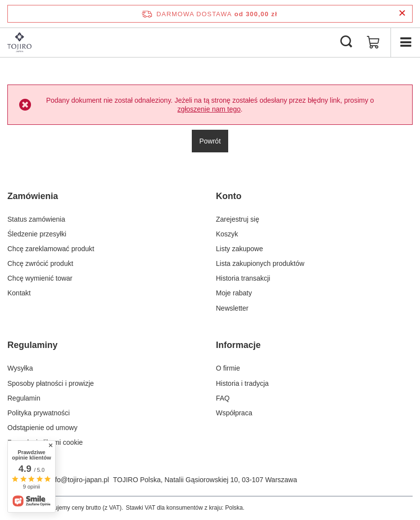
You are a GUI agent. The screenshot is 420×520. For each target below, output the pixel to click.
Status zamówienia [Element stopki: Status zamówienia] (36, 219)
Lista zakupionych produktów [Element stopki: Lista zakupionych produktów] (260, 263)
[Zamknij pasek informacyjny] (402, 14)
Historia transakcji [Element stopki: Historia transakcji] (243, 278)
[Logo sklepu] (19, 42)
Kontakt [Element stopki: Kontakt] (19, 293)
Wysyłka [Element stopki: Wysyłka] (20, 368)
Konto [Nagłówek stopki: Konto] (229, 196)
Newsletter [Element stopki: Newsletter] (232, 308)
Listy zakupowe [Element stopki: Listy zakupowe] (240, 249)
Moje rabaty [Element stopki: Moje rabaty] (234, 293)
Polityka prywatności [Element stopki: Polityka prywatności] (39, 413)
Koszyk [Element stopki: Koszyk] (227, 234)
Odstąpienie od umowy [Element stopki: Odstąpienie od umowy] (42, 428)
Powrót (210, 141)
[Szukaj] (346, 42)
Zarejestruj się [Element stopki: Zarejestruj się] (238, 219)
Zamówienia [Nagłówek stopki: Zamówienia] (33, 196)
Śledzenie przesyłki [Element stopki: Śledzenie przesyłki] (37, 234)
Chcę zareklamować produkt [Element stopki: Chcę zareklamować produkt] (51, 249)
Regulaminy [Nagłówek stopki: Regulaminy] (32, 345)
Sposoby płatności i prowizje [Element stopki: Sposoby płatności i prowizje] (51, 383)
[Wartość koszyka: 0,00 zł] (373, 42)
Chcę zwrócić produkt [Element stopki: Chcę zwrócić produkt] (40, 263)
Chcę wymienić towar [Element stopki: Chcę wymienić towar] (40, 278)
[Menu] (405, 42)
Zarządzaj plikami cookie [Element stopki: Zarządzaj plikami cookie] (45, 442)
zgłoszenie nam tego (209, 109)
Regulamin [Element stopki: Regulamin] (24, 398)
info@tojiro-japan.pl (79, 480)
